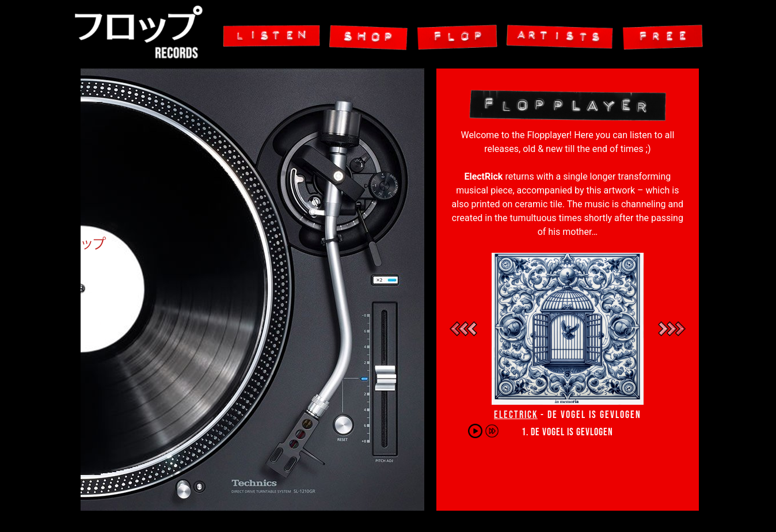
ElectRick (516, 415)
